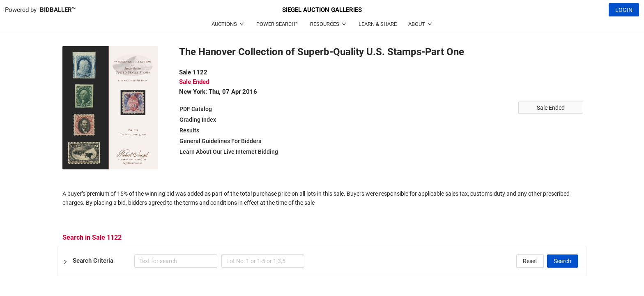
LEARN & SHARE (378, 24)
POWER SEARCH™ (277, 24)
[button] (322, 261)
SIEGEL (322, 10)
